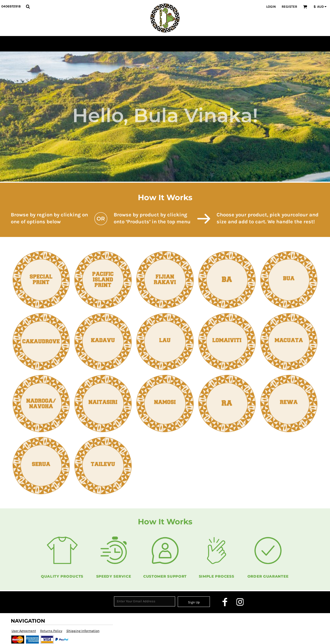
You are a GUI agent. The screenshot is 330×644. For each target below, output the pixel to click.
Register (289, 7)
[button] (28, 6)
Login (271, 7)
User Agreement (24, 631)
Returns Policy (51, 631)
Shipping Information (83, 631)
